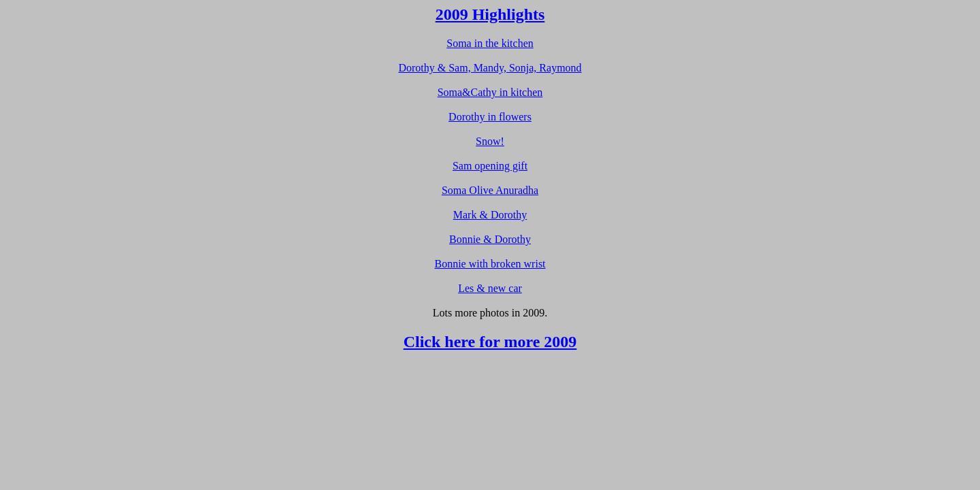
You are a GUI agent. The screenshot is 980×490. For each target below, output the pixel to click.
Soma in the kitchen (490, 43)
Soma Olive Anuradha (490, 190)
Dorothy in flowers (490, 117)
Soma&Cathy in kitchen (490, 92)
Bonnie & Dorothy (490, 239)
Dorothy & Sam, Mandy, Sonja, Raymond (490, 68)
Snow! (490, 141)
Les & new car (490, 288)
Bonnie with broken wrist (490, 264)
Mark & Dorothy (490, 215)
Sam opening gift (490, 166)
